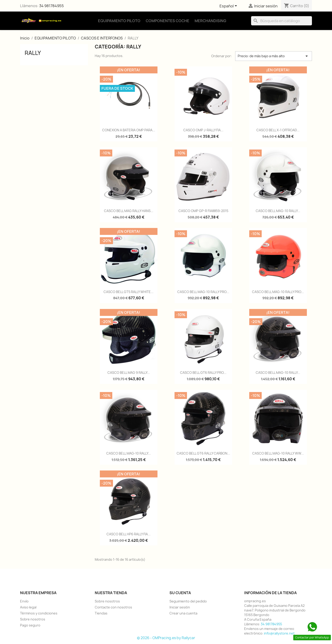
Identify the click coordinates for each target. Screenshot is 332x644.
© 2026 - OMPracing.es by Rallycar (166, 638)
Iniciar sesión (180, 607)
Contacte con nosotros (113, 607)
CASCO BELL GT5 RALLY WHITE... (129, 292)
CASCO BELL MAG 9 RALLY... (129, 373)
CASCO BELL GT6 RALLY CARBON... (203, 453)
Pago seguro (30, 625)
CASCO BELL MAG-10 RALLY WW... (278, 453)
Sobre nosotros (33, 619)
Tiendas (101, 613)
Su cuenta (180, 593)
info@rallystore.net (279, 633)
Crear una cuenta (183, 613)
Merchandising (210, 21)
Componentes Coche (167, 21)
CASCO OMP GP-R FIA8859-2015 (203, 211)
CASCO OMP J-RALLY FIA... (203, 130)
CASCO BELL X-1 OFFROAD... (278, 130)
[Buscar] (282, 21)
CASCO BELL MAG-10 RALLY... (278, 211)
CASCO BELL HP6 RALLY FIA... (129, 534)
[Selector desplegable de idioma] (229, 6)
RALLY (33, 53)
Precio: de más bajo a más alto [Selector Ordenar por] (274, 56)
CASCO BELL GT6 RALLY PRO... (203, 373)
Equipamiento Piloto (119, 21)
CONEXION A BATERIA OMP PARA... (129, 130)
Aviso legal (28, 607)
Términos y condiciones (39, 613)
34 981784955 (52, 6)
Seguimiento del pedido (188, 601)
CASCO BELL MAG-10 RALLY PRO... (203, 292)
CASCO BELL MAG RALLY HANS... (129, 211)
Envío (24, 601)
